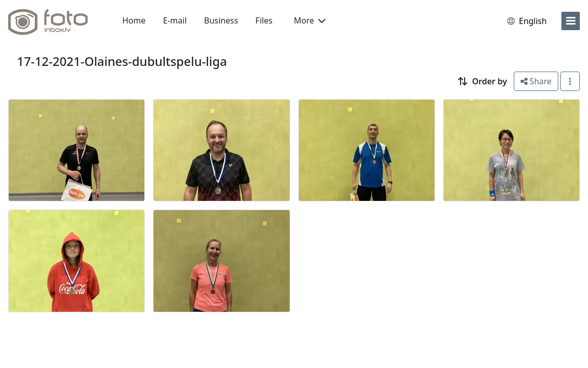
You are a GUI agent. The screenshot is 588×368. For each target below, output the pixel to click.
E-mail (175, 20)
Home (134, 20)
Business (221, 20)
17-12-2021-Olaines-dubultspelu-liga (122, 61)
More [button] (310, 20)
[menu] (571, 21)
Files (264, 20)
